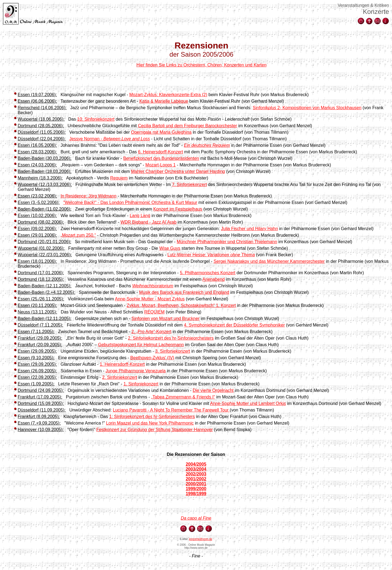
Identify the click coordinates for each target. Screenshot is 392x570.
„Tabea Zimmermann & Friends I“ (183, 397)
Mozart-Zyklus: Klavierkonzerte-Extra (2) (168, 95)
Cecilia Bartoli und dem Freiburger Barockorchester (188, 126)
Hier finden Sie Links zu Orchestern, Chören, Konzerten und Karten (201, 65)
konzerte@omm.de (201, 539)
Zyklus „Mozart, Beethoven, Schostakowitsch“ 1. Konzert (181, 305)
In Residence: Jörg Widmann (88, 196)
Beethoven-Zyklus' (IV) (152, 358)
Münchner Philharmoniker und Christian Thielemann (227, 242)
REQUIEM (154, 312)
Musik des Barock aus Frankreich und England (184, 292)
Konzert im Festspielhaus (178, 209)
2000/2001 (196, 484)
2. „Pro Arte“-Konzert (151, 332)
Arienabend (214, 279)
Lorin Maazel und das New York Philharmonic (150, 423)
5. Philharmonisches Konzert (208, 273)
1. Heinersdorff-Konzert (122, 364)
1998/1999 (196, 494)
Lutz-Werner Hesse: (211, 255)
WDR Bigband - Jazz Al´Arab (148, 222)
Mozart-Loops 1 (160, 165)
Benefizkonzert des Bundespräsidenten (161, 158)
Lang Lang (140, 216)
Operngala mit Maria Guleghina (161, 132)
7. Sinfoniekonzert (189, 185)
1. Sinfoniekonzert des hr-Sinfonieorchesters (152, 417)
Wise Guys (170, 248)
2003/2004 (196, 469)
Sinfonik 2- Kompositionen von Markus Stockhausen (307, 108)
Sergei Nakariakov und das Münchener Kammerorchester (269, 261)
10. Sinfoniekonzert (96, 119)
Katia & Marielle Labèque (164, 101)
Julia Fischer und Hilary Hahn (249, 229)
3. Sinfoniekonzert (173, 351)
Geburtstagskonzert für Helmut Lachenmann (141, 345)
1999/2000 (196, 489)
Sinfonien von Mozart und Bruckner (166, 318)
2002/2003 (196, 474)
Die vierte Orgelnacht (213, 390)
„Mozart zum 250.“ (78, 235)
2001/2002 (196, 479)
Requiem (119, 178)
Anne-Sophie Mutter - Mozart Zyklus (150, 299)
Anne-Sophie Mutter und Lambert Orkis (248, 403)
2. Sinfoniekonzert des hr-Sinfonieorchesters (171, 338)
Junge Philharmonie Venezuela (136, 371)
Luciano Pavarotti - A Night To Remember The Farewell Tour (171, 410)
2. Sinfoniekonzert (120, 377)
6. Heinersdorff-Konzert (160, 152)
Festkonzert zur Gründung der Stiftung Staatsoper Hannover (155, 430)
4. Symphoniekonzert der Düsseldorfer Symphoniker (234, 325)
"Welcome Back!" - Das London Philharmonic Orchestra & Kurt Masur (130, 202)
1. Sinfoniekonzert (141, 384)
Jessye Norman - (109, 139)
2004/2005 (196, 464)
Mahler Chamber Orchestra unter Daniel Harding (178, 171)
